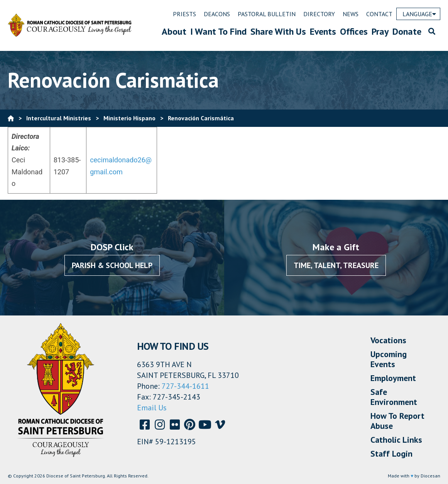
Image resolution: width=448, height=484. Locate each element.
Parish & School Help (112, 265)
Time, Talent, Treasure (336, 265)
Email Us (152, 408)
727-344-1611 (185, 386)
